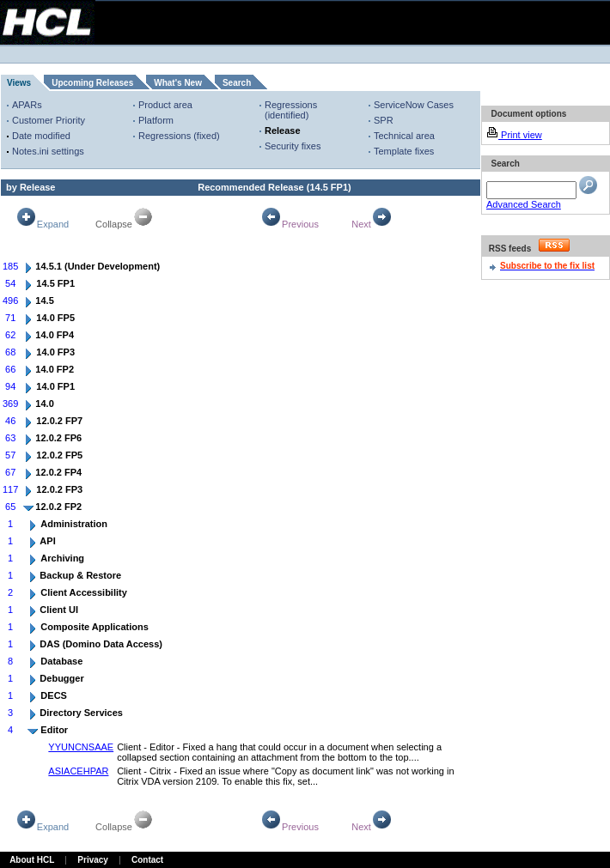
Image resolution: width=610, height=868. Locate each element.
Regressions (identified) (291, 110)
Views (19, 83)
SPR (384, 120)
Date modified (41, 136)
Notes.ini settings (48, 151)
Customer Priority (49, 120)
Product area (165, 105)
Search (237, 83)
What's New (178, 83)
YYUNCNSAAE (81, 747)
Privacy (93, 860)
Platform (156, 120)
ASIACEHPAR (78, 771)
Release (283, 131)
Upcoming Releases (92, 83)
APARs (27, 105)
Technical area (404, 136)
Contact (147, 860)
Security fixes (293, 146)
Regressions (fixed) (179, 136)
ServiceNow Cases (414, 105)
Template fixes (404, 151)
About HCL (32, 860)
